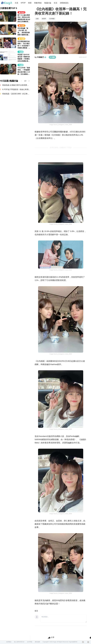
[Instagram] (88, 642)
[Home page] (7, 3)
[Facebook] (83, 642)
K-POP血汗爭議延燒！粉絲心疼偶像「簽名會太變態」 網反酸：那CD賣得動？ (16, 89)
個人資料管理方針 (19, 642)
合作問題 (30, 642)
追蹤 (52, 57)
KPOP (23, 3)
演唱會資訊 (64, 3)
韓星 (30, 3)
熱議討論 (48, 3)
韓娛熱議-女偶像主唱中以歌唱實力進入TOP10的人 (16, 85)
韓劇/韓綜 (38, 3)
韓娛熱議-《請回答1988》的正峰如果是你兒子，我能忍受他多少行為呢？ (16, 94)
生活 (56, 3)
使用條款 (9, 642)
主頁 (16, 3)
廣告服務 (37, 642)
